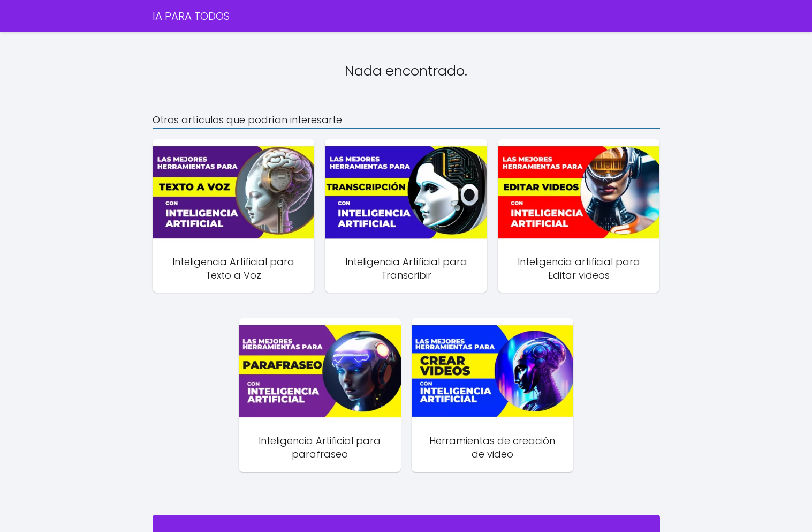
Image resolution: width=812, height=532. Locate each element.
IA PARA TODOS (191, 16)
